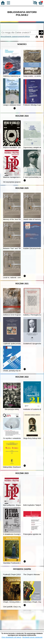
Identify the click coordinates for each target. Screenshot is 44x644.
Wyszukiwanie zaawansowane (12, 36)
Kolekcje (27, 36)
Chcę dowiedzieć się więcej (11, 637)
